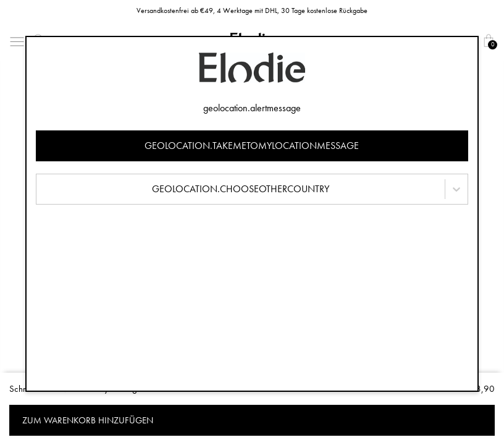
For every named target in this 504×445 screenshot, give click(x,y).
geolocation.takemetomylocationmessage (252, 146)
